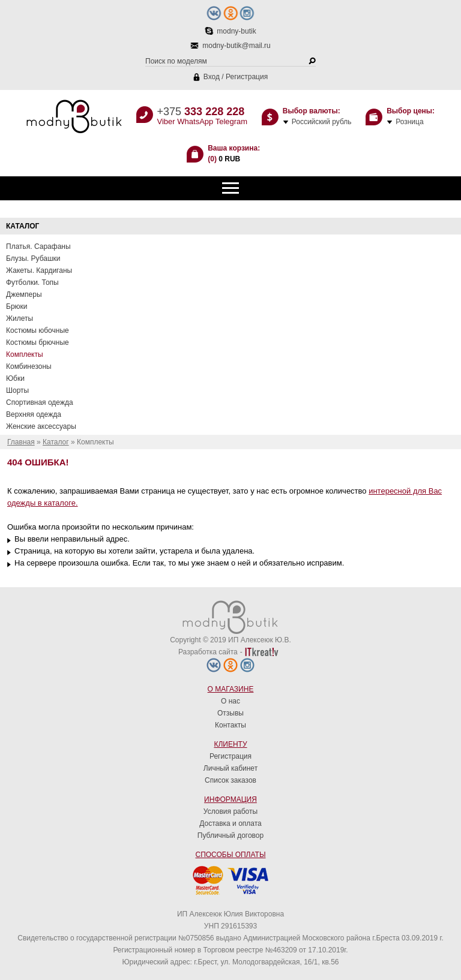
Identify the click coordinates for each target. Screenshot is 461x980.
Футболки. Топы (32, 282)
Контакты (230, 725)
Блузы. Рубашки (33, 258)
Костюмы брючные (38, 342)
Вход (212, 77)
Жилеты (20, 318)
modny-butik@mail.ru (237, 46)
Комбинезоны (29, 366)
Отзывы (230, 713)
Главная (21, 442)
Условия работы (230, 811)
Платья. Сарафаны (38, 246)
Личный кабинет (230, 768)
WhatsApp (195, 121)
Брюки (17, 306)
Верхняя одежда (34, 414)
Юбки (15, 378)
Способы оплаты (230, 855)
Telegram (231, 121)
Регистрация (247, 77)
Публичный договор (230, 835)
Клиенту (230, 744)
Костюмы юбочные (38, 330)
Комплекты (25, 354)
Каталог (56, 442)
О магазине (231, 689)
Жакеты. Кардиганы (39, 270)
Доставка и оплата (230, 823)
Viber (166, 121)
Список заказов (230, 780)
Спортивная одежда (40, 402)
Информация (230, 799)
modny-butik (236, 31)
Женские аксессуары (41, 426)
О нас (230, 701)
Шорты (17, 390)
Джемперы (24, 294)
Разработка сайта (208, 652)
